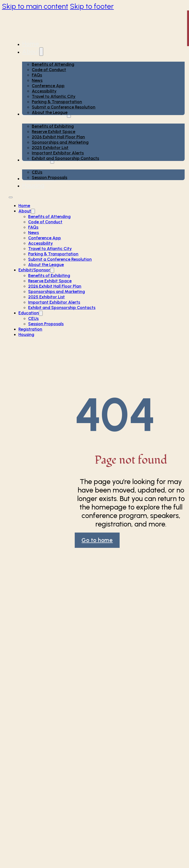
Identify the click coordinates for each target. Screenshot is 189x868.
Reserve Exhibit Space (53, 132)
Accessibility (44, 91)
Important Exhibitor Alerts (58, 153)
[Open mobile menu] (11, 197)
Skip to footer (92, 6)
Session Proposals (49, 177)
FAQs (37, 75)
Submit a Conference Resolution (64, 107)
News (37, 80)
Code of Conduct (49, 70)
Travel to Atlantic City (54, 96)
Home (30, 44)
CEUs (37, 172)
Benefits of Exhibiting (53, 126)
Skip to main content (35, 6)
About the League (50, 112)
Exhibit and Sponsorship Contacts (65, 158)
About (31, 51)
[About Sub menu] (41, 52)
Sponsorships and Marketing (60, 142)
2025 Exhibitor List (50, 148)
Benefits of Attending (53, 64)
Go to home (97, 540)
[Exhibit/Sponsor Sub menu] (52, 270)
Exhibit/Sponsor (34, 270)
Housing (33, 185)
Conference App (48, 86)
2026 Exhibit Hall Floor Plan (58, 137)
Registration (30, 329)
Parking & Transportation (57, 102)
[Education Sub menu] (41, 313)
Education (29, 313)
